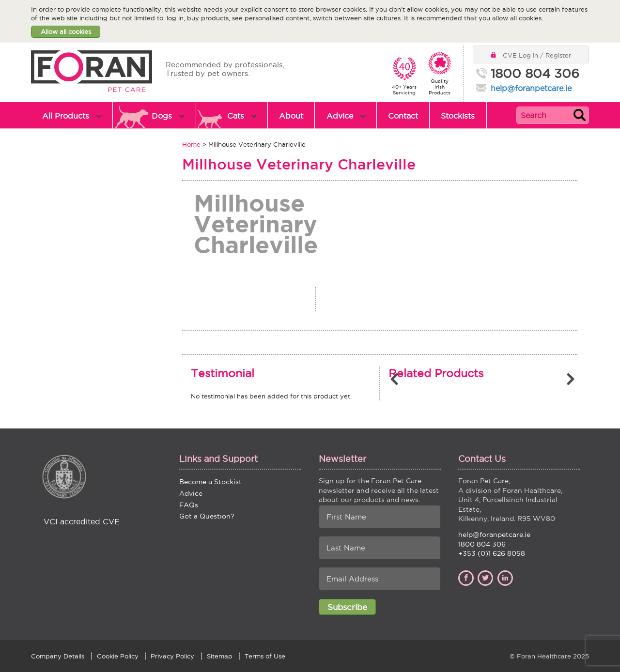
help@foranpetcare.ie (531, 88)
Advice (340, 116)
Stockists (458, 116)
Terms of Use (265, 656)
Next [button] (572, 379)
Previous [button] (396, 379)
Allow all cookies (66, 31)
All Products (66, 116)
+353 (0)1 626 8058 (492, 553)
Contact (403, 116)
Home (191, 144)
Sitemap (220, 656)
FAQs (189, 505)
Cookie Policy (118, 656)
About (291, 116)
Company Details (58, 656)
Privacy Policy (172, 656)
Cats (236, 116)
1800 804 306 (535, 74)
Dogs (162, 116)
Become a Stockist (210, 482)
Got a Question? (207, 516)
